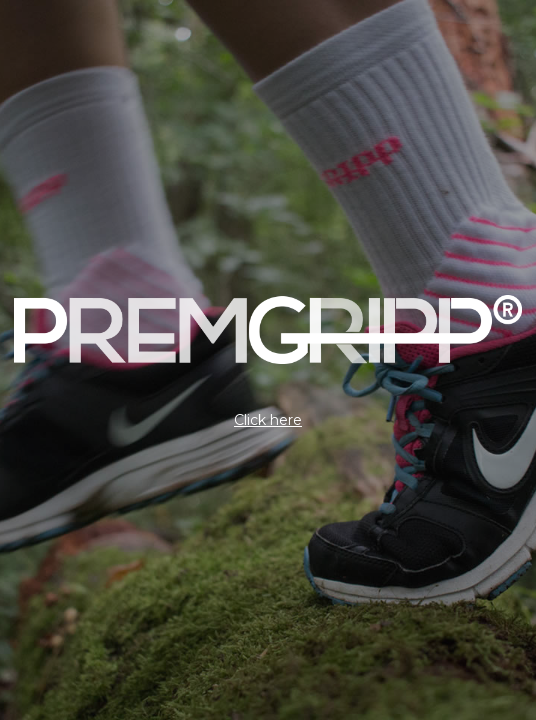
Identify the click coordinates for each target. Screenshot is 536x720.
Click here (268, 420)
